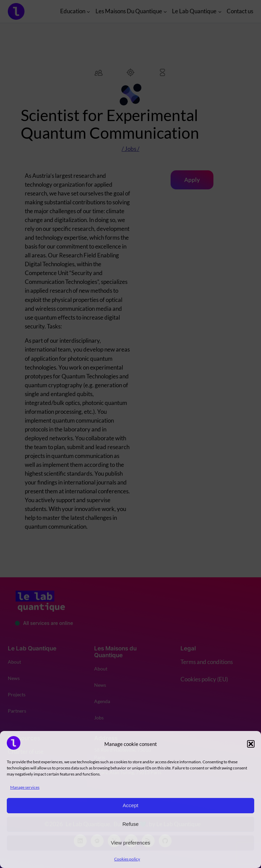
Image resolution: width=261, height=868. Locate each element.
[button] (251, 744)
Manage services (25, 787)
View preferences (130, 843)
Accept (130, 805)
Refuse (130, 824)
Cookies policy (127, 859)
